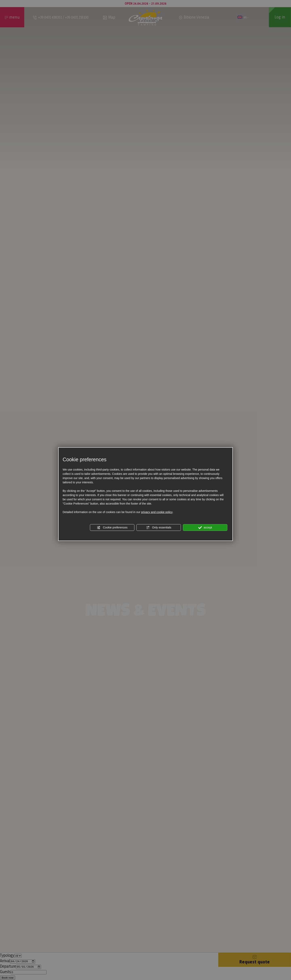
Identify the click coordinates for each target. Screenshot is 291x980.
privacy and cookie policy (157, 512)
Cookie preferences (112, 527)
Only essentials (159, 527)
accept (205, 527)
